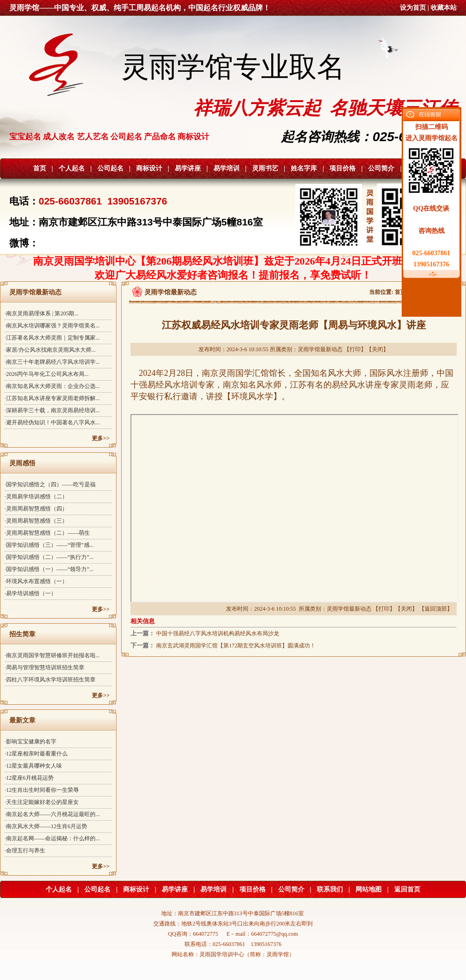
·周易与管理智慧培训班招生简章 (45, 667)
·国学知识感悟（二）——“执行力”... (49, 557)
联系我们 (330, 889)
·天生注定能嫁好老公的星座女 (42, 802)
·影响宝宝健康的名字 (31, 742)
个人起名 (72, 168)
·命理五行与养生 (25, 851)
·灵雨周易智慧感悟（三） (36, 521)
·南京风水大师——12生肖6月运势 (46, 826)
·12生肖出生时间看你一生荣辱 (42, 790)
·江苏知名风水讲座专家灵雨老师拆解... (52, 398)
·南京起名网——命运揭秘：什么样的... (52, 838)
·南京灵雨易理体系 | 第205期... (41, 313)
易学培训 (226, 168)
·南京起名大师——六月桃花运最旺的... (52, 814)
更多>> (101, 438)
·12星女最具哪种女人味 (33, 766)
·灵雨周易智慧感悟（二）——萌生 (47, 533)
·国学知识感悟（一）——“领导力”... (49, 569)
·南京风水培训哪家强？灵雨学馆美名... (52, 326)
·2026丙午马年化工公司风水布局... (47, 374)
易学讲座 (188, 168)
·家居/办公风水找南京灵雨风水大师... (50, 350)
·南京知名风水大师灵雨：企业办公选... (52, 386)
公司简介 (381, 168)
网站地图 (369, 889)
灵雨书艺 (265, 168)
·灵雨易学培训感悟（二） (36, 497)
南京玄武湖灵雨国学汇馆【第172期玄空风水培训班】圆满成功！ (236, 646)
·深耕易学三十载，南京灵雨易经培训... (52, 410)
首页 (40, 168)
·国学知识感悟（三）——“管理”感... (49, 545)
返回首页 (407, 889)
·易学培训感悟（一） (31, 593)
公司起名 (110, 168)
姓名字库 (304, 168)
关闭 (377, 349)
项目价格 (343, 168)
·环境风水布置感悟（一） (36, 581)
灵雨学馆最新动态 (320, 349)
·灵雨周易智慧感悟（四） (36, 509)
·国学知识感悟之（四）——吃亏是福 (50, 484)
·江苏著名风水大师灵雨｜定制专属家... (52, 338)
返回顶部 (436, 609)
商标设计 (149, 168)
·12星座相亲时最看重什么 (36, 754)
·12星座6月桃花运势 (29, 778)
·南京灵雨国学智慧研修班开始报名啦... (52, 655)
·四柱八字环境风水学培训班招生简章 (50, 680)
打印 (355, 349)
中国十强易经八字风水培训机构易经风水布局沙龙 (218, 633)
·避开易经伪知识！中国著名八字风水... (52, 422)
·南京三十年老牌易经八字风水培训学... (52, 362)
